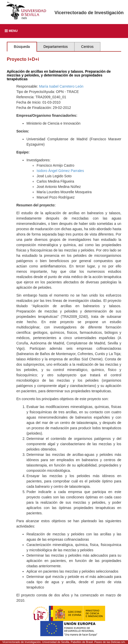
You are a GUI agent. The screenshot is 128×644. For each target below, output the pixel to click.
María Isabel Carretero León (61, 86)
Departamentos (56, 47)
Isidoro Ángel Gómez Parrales (60, 171)
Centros (87, 47)
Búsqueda (22, 47)
